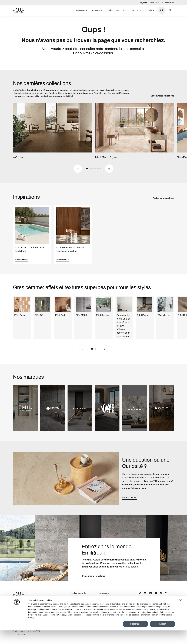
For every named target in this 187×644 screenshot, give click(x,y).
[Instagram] (161, 596)
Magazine (143, 3)
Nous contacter (168, 3)
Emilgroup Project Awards (79, 598)
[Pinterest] (166, 596)
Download (154, 3)
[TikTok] (140, 596)
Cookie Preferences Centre (107, 605)
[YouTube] (145, 596)
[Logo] (18, 10)
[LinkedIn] (151, 596)
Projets (110, 10)
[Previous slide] (78, 171)
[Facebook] (156, 596)
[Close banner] (181, 614)
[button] (87, 171)
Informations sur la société (79, 605)
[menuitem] (82, 10)
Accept (163, 637)
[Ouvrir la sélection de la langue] (171, 10)
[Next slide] (109, 171)
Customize (135, 637)
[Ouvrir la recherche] (162, 10)
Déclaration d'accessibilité (105, 598)
